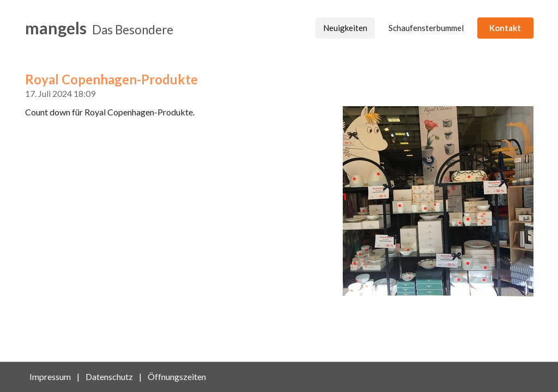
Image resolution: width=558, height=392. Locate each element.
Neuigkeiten (345, 28)
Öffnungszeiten (177, 376)
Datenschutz (109, 376)
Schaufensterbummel (426, 28)
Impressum (50, 376)
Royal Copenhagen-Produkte (111, 79)
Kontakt (505, 28)
